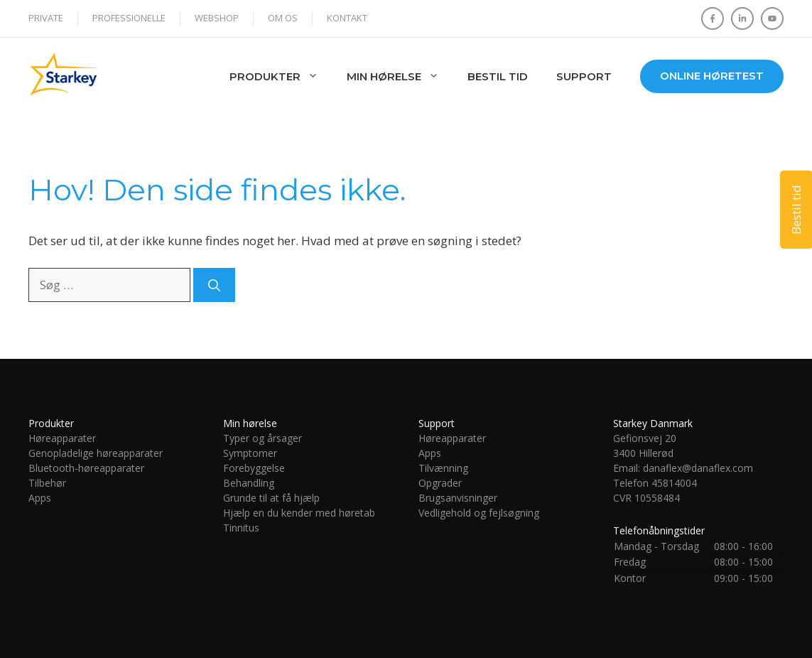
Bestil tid (498, 76)
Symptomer (250, 453)
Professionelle (129, 18)
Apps (40, 498)
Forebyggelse (254, 468)
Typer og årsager (262, 438)
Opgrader (440, 483)
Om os (283, 18)
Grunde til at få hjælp (271, 498)
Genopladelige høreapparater (96, 453)
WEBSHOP (217, 18)
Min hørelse (400, 77)
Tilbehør (47, 483)
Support (584, 76)
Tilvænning (443, 468)
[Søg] (214, 285)
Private (46, 18)
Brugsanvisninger (458, 498)
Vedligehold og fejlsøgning (479, 513)
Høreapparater (62, 438)
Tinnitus (243, 528)
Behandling (249, 483)
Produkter (281, 77)
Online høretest (712, 76)
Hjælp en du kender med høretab (299, 513)
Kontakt (347, 18)
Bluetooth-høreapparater (86, 468)
